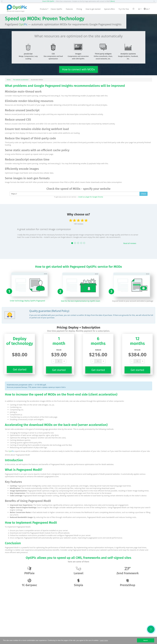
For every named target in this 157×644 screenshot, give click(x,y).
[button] (2, 1)
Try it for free (124, 9)
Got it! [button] (145, 640)
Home (9, 80)
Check (143, 194)
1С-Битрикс (29, 583)
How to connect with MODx (78, 69)
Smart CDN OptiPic (48, 1)
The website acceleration (21, 80)
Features (69, 9)
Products (44, 9)
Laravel (79, 571)
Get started (20, 369)
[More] (112, 1)
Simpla (79, 583)
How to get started (93, 9)
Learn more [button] (104, 640)
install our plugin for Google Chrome (91, 197)
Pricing (79, 9)
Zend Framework (128, 571)
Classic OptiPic (56, 9)
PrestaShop (128, 583)
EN (147, 9)
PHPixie (29, 571)
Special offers (109, 9)
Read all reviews (130, 243)
